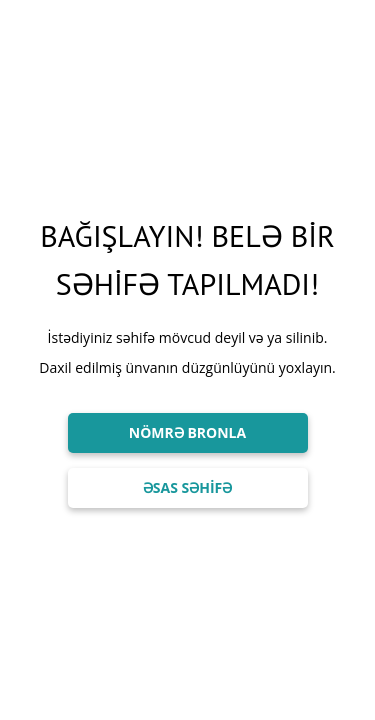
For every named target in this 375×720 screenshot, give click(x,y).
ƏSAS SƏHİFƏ (187, 487)
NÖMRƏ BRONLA (187, 432)
